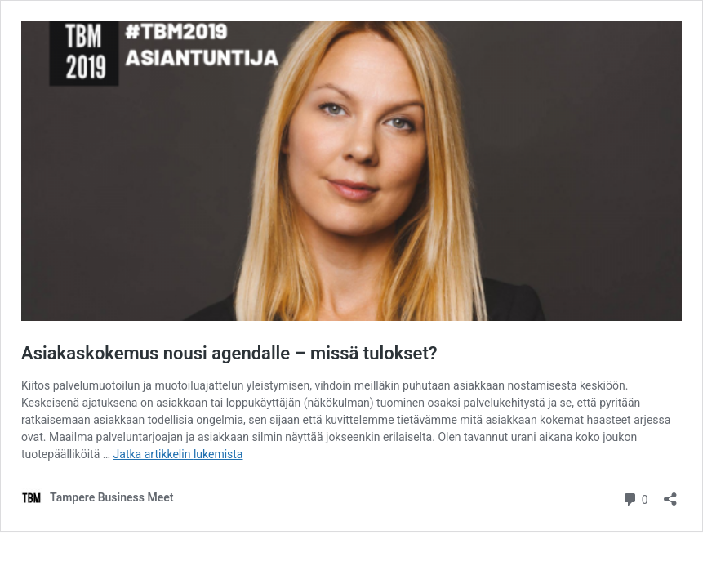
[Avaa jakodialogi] (670, 494)
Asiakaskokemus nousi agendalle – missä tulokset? (229, 353)
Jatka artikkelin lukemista (178, 454)
